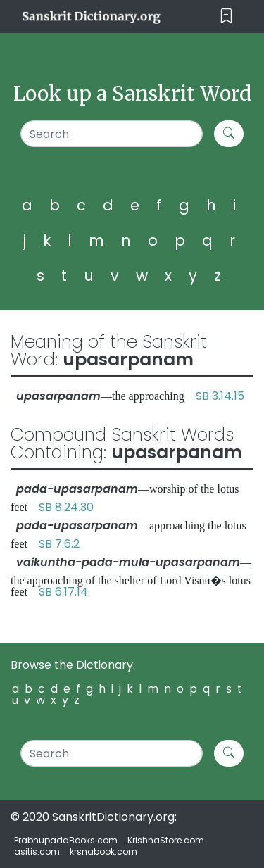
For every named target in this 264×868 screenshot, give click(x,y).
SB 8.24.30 (66, 507)
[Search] (112, 134)
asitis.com (37, 851)
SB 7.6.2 (59, 544)
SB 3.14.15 (220, 396)
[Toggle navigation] (226, 17)
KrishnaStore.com (166, 840)
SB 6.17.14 (63, 592)
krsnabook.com (103, 851)
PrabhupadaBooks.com (66, 840)
